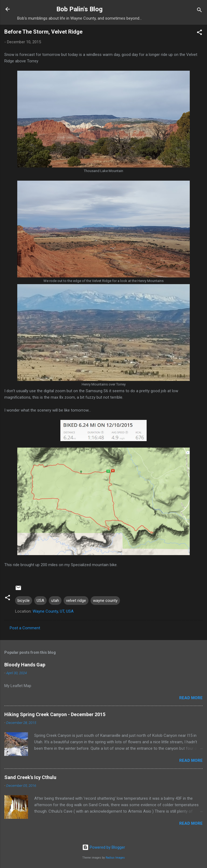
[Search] (199, 11)
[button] (199, 33)
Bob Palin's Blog (80, 9)
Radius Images (115, 858)
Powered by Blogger (104, 847)
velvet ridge (76, 601)
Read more (191, 698)
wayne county (105, 601)
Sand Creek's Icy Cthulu (30, 777)
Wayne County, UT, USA (53, 611)
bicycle (24, 601)
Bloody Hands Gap (25, 665)
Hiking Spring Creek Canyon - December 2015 (55, 714)
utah (55, 601)
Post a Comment (25, 628)
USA (40, 601)
